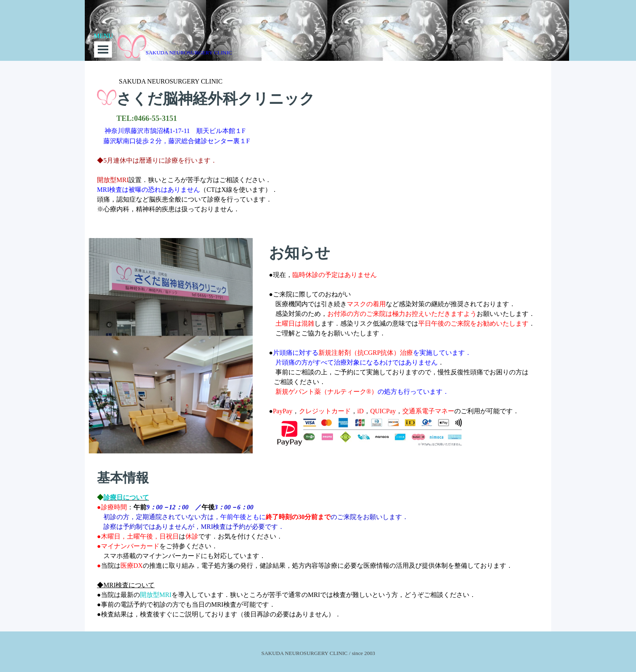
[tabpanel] (318, 148)
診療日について (126, 497)
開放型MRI (156, 595)
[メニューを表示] (103, 49)
